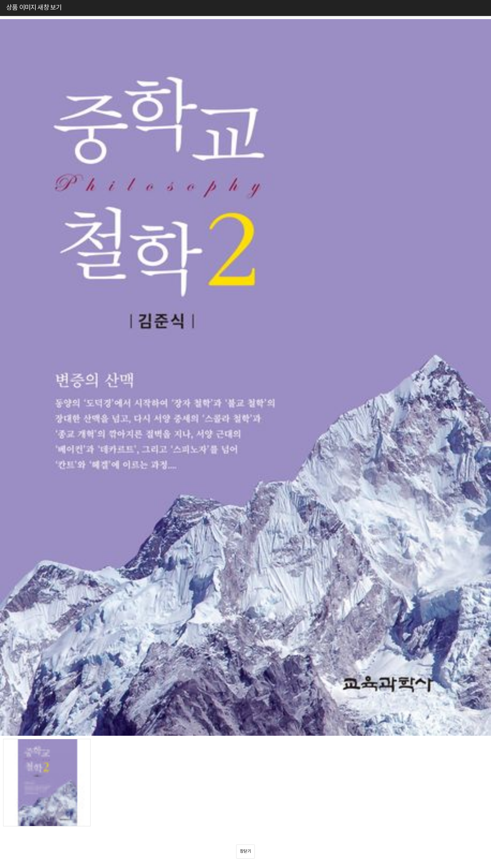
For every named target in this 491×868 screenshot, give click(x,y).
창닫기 (246, 851)
